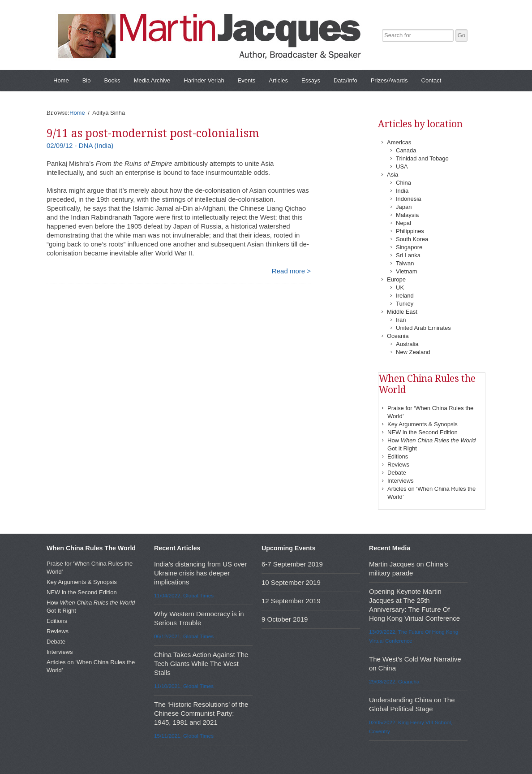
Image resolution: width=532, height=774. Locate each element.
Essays (311, 80)
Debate (397, 473)
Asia (393, 175)
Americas (399, 142)
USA (402, 166)
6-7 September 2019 (292, 564)
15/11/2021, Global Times (184, 736)
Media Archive (152, 80)
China (403, 183)
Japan (404, 207)
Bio (87, 80)
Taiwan (405, 263)
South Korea (412, 239)
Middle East (402, 312)
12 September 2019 (291, 601)
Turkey (405, 304)
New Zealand (413, 352)
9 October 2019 (285, 619)
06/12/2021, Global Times (184, 636)
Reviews (398, 465)
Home (61, 80)
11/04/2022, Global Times (184, 595)
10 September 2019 (291, 582)
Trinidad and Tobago (422, 158)
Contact (431, 80)
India (402, 191)
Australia (407, 344)
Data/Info (345, 80)
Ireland (405, 296)
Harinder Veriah (204, 80)
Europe (396, 279)
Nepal (403, 223)
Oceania (398, 336)
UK (400, 288)
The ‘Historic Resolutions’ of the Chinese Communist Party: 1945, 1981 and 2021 (201, 713)
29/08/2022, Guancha (394, 681)
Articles (278, 80)
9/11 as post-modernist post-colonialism (153, 133)
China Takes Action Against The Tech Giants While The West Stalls (201, 664)
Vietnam (406, 271)
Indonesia (408, 199)
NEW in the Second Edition (423, 432)
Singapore (409, 247)
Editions (398, 456)
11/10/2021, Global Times (184, 686)
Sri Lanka (408, 255)
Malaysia (407, 215)
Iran (401, 320)
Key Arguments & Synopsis (423, 424)
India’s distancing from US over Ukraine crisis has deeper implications (200, 573)
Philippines (410, 231)
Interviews (401, 481)
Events (247, 80)
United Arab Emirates (423, 328)
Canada (406, 150)
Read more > (291, 271)
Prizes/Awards (389, 80)
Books (112, 80)
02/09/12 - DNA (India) (80, 145)
